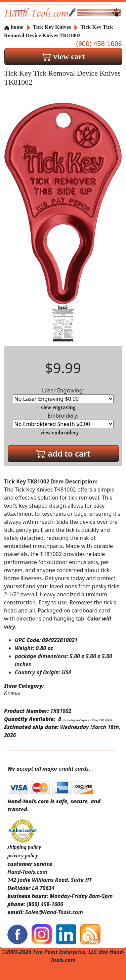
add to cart (64, 453)
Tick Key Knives (52, 27)
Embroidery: (63, 420)
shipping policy (24, 847)
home (14, 27)
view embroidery (60, 433)
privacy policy (23, 856)
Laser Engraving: (63, 395)
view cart (64, 56)
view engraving (58, 407)
